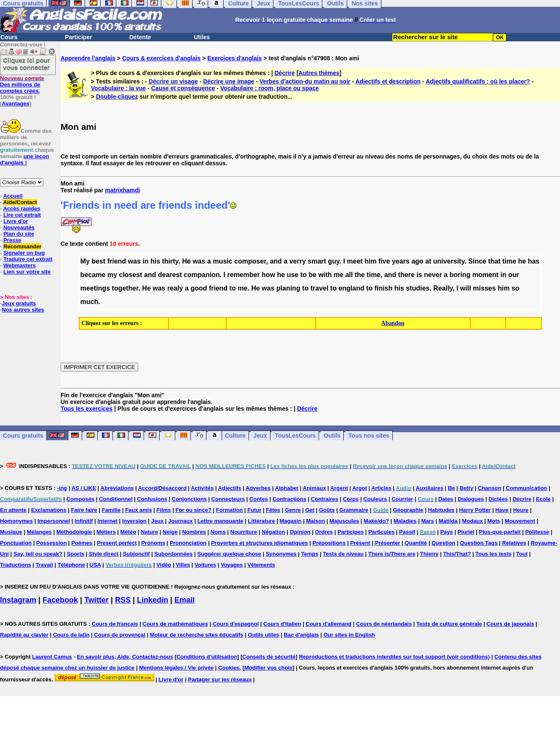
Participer (79, 37)
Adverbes (258, 488)
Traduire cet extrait (28, 259)
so (516, 288)
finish (384, 288)
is (419, 275)
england (351, 288)
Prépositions (329, 543)
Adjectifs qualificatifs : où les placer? (478, 81)
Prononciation (188, 543)
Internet (107, 521)
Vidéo (164, 565)
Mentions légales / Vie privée (176, 668)
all (349, 275)
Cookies (229, 668)
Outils (332, 436)
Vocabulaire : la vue (118, 88)
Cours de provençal (119, 635)
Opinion (300, 532)
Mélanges (39, 532)
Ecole (543, 499)
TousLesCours (295, 436)
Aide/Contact (20, 202)
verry (298, 261)
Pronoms (153, 543)
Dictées (498, 499)
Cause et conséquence (183, 88)
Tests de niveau (343, 554)
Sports (76, 554)
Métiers (106, 532)
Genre (293, 510)
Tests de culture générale (449, 624)
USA (95, 565)
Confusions (152, 499)
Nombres (194, 532)
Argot (360, 488)
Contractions (289, 499)
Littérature (261, 521)
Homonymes (16, 521)
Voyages (232, 565)
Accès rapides (21, 209)
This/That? (457, 554)
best (98, 261)
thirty (170, 261)
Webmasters (20, 265)
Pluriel (466, 532)
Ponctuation (16, 543)
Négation (273, 532)
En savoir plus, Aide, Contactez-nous (125, 657)
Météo (129, 532)
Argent (339, 488)
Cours (9, 37)
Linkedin (153, 600)
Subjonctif (137, 554)
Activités (202, 488)
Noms (218, 532)
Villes (183, 565)
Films (164, 510)
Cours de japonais (510, 624)
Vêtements (261, 565)
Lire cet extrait (22, 215)
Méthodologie (74, 532)
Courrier (402, 499)
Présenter (388, 543)
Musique (11, 532)
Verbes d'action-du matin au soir (305, 81)
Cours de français (115, 624)
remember (243, 275)
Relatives (514, 543)
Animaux (315, 488)
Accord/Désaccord (162, 488)
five (384, 261)
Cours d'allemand (329, 624)
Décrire (285, 73)
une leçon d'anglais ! (24, 159)
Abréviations (117, 488)
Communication (527, 488)
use (293, 275)
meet (355, 261)
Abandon (393, 323)
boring (460, 275)
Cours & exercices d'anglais (161, 58)
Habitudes (441, 510)
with (325, 275)
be (312, 275)
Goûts (327, 510)
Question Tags (478, 543)
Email (185, 600)
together (125, 288)
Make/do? (376, 521)
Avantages (15, 104)
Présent (360, 543)
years (401, 261)
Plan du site (19, 234)
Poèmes (82, 543)
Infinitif (84, 521)
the (360, 275)
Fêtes (273, 510)
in (145, 261)
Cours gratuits (23, 436)
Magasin (291, 521)
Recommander (22, 246)
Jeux (260, 436)
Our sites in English (349, 635)
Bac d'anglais (301, 635)
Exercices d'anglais (234, 58)
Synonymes (281, 554)
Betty (467, 488)
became (93, 275)
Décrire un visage (173, 81)
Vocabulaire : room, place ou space (270, 88)
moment (485, 275)
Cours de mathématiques (175, 624)
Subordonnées (173, 554)
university (449, 261)
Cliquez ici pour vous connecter (27, 64)
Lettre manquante (220, 521)
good (199, 288)
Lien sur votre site (27, 272)
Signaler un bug (24, 253)
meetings (95, 288)
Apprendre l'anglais (88, 58)
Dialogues (471, 499)
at (428, 261)
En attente (13, 510)
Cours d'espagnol (236, 624)
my (112, 275)
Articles (381, 488)
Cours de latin (71, 635)
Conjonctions (189, 499)
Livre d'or (16, 221)
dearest (170, 275)
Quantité (416, 543)
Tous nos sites (369, 436)
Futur (254, 510)
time (509, 261)
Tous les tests (493, 554)
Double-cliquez (117, 97)
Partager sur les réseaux (220, 679)
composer (250, 261)
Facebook (60, 600)
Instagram (18, 600)
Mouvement (520, 521)
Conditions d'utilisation (207, 657)
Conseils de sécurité (269, 657)
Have (502, 510)
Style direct (104, 554)
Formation (230, 510)
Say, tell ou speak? (38, 554)
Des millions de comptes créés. (22, 85)
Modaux (473, 521)
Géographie (408, 510)
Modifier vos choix (268, 668)
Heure (521, 510)
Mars (428, 521)
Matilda (448, 521)
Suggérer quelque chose (229, 554)
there (406, 275)
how (268, 275)
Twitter (96, 600)
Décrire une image (229, 81)
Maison (315, 521)
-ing (62, 488)
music (222, 261)
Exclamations (49, 510)
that (494, 261)
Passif (407, 532)
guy (334, 261)
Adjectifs (230, 488)
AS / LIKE (84, 488)
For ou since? (193, 510)
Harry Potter (475, 510)
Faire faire (84, 510)
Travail (44, 565)
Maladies (405, 521)
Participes (351, 532)
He (186, 261)
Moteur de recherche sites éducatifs (197, 635)
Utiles (202, 37)
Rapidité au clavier (24, 635)
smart (317, 261)
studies (418, 288)
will (466, 288)
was (134, 261)
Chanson (490, 488)
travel (320, 288)
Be (451, 488)
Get (310, 510)
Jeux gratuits (19, 303)
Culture (235, 436)
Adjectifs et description (388, 81)
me (339, 275)
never (433, 275)
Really (443, 288)
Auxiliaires (429, 488)
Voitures (205, 565)
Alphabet (287, 488)
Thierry (429, 554)
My (85, 261)
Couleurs (375, 499)
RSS (123, 600)
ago (417, 261)
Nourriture (244, 532)
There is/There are (392, 554)
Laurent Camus (52, 657)
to (304, 275)
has (534, 261)
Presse (12, 240)
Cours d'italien (282, 624)
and (276, 261)
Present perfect (117, 543)
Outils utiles (263, 635)
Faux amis (139, 510)
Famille (111, 510)
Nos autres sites (23, 310)
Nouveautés (19, 227)
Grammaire (354, 510)
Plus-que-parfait (500, 532)
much (90, 302)
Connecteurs (228, 499)
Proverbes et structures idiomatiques (260, 543)
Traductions (16, 565)
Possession (51, 543)
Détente (140, 37)
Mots (494, 521)
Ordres (324, 532)
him (370, 261)
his (155, 261)
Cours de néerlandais (384, 624)
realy (175, 288)
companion (202, 275)
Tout (522, 554)
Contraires (325, 499)
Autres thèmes (319, 73)
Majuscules (344, 521)
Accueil (13, 196)
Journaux (181, 521)
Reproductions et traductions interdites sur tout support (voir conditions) (394, 657)
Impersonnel (54, 521)
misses (484, 288)
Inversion (134, 521)
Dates (446, 499)
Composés (80, 499)
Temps (310, 554)
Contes (259, 499)
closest (130, 275)
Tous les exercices (87, 409)
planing (288, 288)
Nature (149, 532)
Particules (381, 532)
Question (443, 543)
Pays (447, 532)
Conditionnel (116, 499)
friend (117, 261)
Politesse (537, 532)
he (522, 261)
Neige (170, 532)
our (514, 275)
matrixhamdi (122, 190)
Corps (351, 499)
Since (477, 261)
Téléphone (71, 565)
